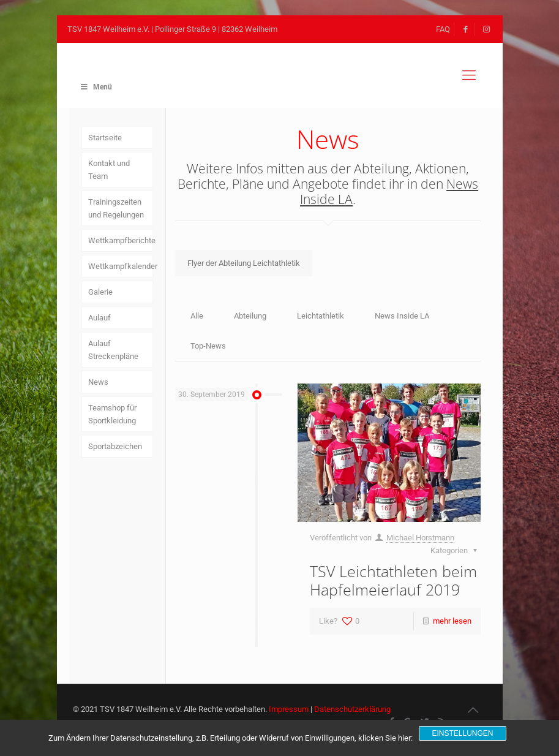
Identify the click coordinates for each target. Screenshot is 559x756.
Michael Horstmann (420, 538)
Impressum (289, 709)
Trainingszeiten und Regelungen (116, 208)
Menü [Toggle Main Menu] (96, 87)
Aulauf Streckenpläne (113, 350)
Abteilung (250, 316)
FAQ (443, 29)
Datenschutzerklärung (352, 709)
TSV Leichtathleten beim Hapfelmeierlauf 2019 (393, 580)
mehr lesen (452, 621)
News (98, 382)
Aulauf (99, 318)
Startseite (105, 138)
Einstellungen (462, 733)
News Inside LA (402, 316)
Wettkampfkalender (121, 266)
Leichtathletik (321, 316)
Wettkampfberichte (121, 240)
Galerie (100, 292)
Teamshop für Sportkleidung (112, 414)
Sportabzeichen (115, 446)
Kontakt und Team (109, 170)
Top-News (208, 346)
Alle (197, 316)
